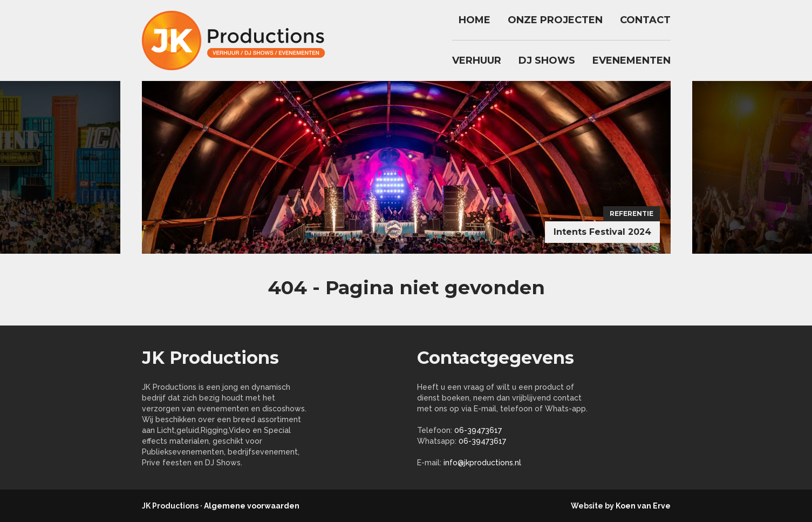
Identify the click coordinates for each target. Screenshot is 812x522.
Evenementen (632, 60)
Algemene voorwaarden (252, 506)
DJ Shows (547, 60)
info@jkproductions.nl (482, 463)
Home (475, 20)
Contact (645, 20)
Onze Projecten (555, 20)
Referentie (632, 213)
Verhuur (477, 60)
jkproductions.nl (239, 40)
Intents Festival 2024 (602, 232)
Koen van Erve (643, 506)
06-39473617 (478, 430)
